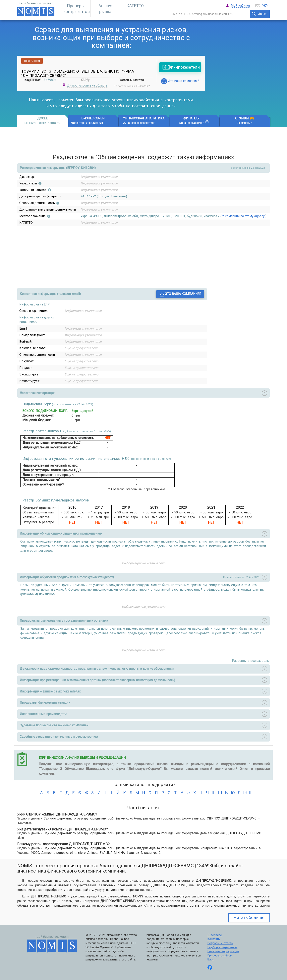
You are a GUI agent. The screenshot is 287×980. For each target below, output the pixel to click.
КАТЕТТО (135, 6)
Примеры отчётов (220, 956)
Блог (211, 960)
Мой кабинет (240, 5)
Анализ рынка (105, 9)
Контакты (214, 939)
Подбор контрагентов (222, 947)
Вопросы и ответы (220, 943)
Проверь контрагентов (77, 9)
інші (246, 793)
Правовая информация (223, 951)
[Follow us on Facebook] (210, 968)
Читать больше (249, 917)
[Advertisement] (240, 67)
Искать (260, 14)
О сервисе (215, 935)
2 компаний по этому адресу (243, 216)
